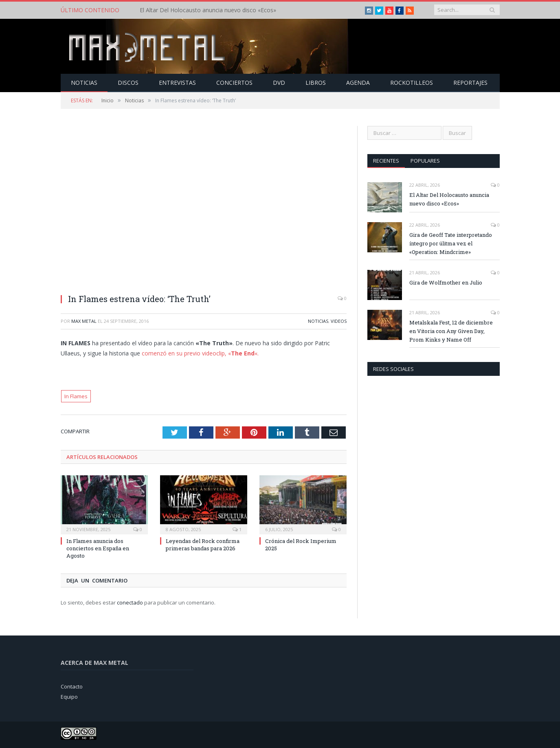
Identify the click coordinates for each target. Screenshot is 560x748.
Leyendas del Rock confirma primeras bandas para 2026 (203, 545)
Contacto (72, 686)
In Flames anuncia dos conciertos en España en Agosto (98, 548)
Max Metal (84, 321)
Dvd (279, 83)
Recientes (386, 161)
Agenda (358, 83)
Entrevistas (177, 83)
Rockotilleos (412, 83)
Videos (339, 321)
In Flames (76, 396)
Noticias (84, 83)
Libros (316, 83)
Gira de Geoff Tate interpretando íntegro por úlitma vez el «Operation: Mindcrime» (451, 243)
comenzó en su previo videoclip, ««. (200, 353)
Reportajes (470, 83)
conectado (130, 602)
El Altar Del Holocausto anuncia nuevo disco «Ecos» (208, 10)
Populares (425, 161)
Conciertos (234, 83)
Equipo (69, 697)
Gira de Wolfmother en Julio (446, 282)
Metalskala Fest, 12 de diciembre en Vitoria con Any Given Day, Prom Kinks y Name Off (451, 331)
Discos (128, 83)
